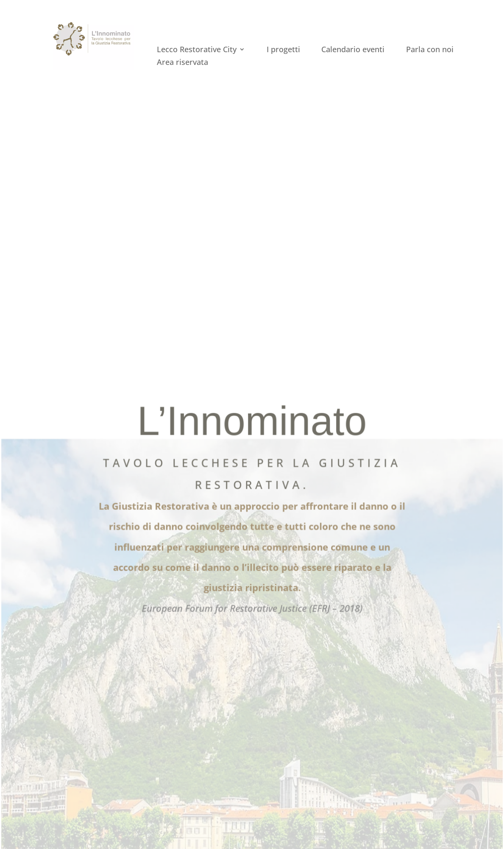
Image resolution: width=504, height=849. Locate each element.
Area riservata (182, 63)
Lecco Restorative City (197, 50)
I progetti (283, 50)
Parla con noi (430, 50)
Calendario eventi (353, 50)
